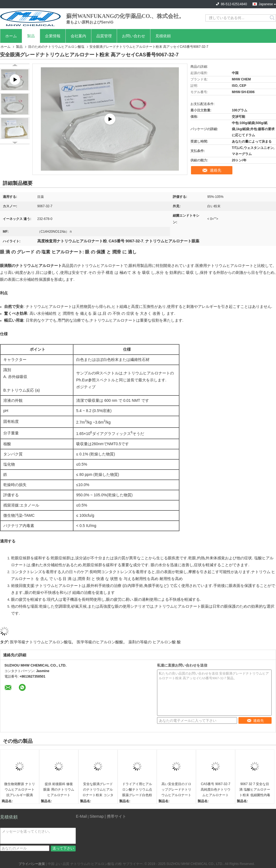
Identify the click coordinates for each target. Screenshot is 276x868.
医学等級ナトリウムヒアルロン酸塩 (41, 642)
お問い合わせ (134, 36)
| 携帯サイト (115, 816)
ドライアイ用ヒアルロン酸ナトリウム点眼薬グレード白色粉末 (137, 790)
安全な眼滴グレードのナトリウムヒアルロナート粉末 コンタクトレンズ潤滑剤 (98, 790)
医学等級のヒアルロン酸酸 (100, 642)
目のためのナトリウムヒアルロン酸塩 (56, 47)
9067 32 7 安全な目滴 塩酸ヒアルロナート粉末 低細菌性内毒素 (255, 790)
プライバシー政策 (32, 864)
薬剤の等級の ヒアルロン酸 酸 (155, 642)
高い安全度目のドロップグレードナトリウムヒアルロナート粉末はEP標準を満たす (176, 790)
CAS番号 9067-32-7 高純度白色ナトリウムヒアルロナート (216, 790)
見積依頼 (163, 36)
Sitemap (96, 816)
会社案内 (78, 36)
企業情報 (53, 36)
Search (273, 18)
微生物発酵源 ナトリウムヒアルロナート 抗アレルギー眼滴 (19, 790)
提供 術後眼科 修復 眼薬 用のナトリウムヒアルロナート (59, 790)
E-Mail (81, 816)
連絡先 (216, 170)
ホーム (11, 36)
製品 (31, 36)
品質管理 (104, 36)
